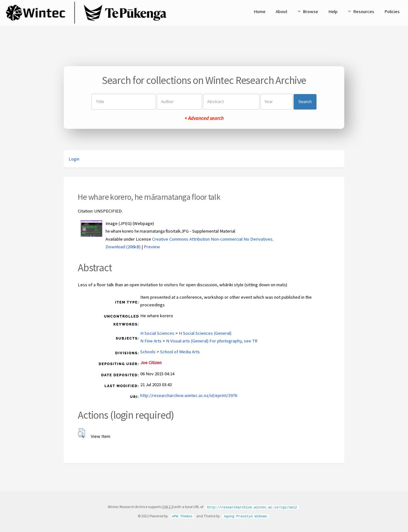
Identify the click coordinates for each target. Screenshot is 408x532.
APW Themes (182, 516)
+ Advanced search (204, 118)
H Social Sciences (157, 333)
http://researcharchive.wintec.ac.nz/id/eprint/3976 (189, 395)
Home (260, 11)
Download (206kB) (123, 247)
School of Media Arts (180, 352)
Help (333, 11)
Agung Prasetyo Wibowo (246, 516)
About (281, 11)
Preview (152, 247)
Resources (364, 11)
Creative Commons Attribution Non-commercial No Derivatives (212, 239)
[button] (81, 433)
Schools (148, 352)
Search (305, 102)
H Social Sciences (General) (205, 333)
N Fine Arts (151, 341)
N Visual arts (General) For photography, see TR (212, 341)
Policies (392, 11)
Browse (310, 11)
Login (74, 159)
